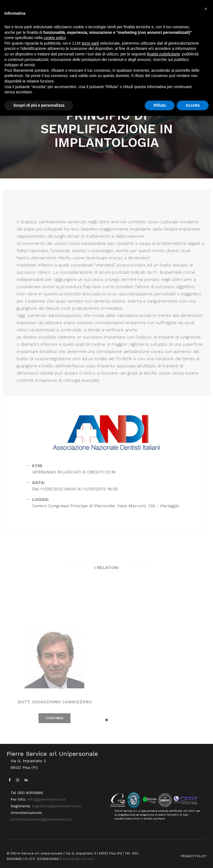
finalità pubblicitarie (163, 54)
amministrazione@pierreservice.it (41, 819)
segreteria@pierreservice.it (56, 806)
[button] (107, 720)
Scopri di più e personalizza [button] (39, 105)
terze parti (90, 43)
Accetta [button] (193, 105)
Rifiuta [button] (160, 105)
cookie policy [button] (55, 38)
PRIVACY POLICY (194, 856)
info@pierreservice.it (47, 799)
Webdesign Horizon (78, 859)
